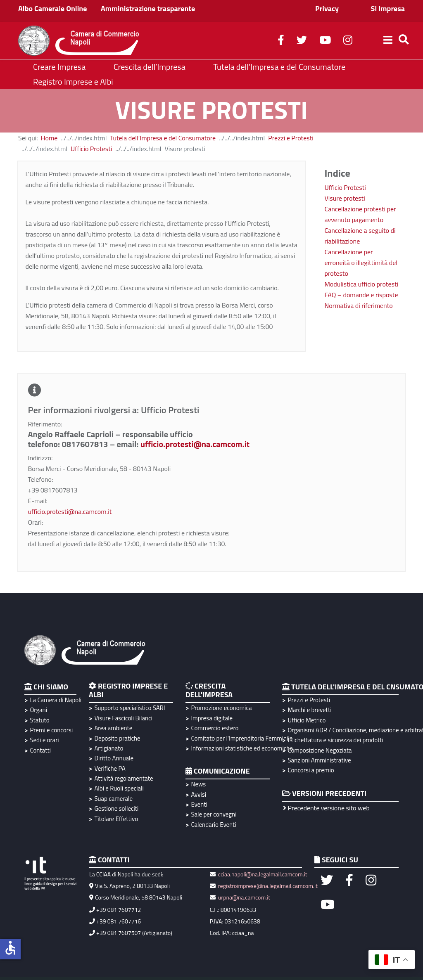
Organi (38, 710)
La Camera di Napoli (54, 700)
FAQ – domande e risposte (361, 295)
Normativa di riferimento (359, 305)
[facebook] (281, 41)
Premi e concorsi (51, 730)
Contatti (40, 750)
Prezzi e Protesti (291, 138)
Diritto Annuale (114, 758)
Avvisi (198, 794)
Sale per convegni (214, 814)
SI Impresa (388, 8)
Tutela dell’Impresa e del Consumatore (163, 138)
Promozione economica (221, 708)
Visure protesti (345, 198)
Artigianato (109, 748)
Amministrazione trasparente (148, 8)
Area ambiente (113, 728)
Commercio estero (215, 728)
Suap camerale (113, 799)
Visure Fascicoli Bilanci (123, 718)
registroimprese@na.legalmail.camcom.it (268, 886)
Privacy (327, 8)
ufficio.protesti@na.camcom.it (195, 444)
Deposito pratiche (117, 738)
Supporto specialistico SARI (130, 708)
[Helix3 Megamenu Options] (388, 41)
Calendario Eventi (213, 825)
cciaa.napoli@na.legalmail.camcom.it (262, 874)
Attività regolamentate (124, 778)
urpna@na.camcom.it (244, 897)
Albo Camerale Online (53, 8)
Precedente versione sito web (326, 808)
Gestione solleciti (116, 808)
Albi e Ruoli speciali (119, 788)
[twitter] (302, 41)
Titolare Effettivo (116, 819)
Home (49, 138)
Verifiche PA (110, 768)
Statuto (39, 720)
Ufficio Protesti (91, 149)
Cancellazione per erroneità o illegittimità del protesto (361, 263)
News (198, 784)
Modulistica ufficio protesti (362, 284)
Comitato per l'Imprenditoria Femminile (241, 738)
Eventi (199, 804)
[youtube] (325, 41)
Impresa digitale (212, 718)
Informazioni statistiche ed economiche (241, 748)
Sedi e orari (44, 740)
